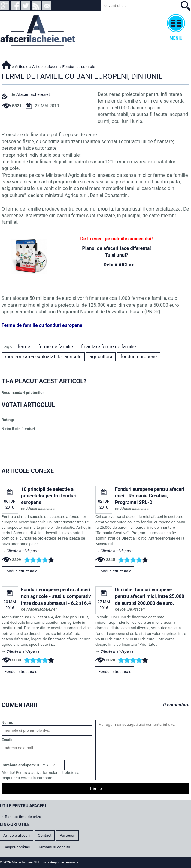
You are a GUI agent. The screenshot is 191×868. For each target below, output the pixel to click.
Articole (22, 67)
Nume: (7, 723)
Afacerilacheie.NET (6, 64)
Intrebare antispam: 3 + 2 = (25, 765)
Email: (7, 740)
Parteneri (67, 835)
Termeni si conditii (54, 847)
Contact (45, 835)
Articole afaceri (45, 67)
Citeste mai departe (23, 551)
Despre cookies (17, 847)
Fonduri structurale (21, 571)
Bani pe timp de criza (23, 817)
